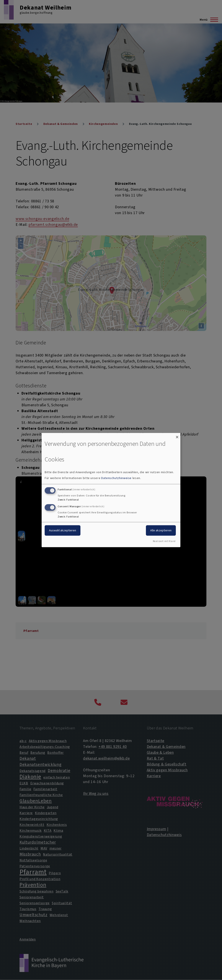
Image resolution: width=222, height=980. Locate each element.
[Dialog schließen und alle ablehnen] (177, 435)
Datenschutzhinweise (116, 478)
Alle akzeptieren (161, 530)
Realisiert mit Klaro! (164, 541)
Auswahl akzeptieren (63, 530)
